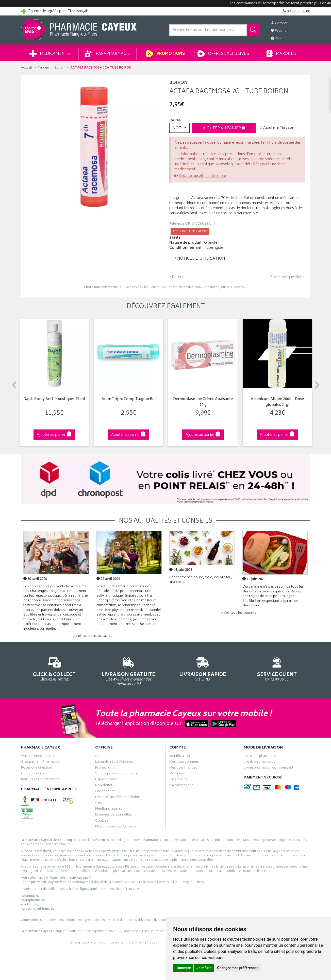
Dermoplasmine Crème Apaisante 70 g (203, 402)
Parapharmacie (108, 54)
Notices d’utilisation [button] (199, 259)
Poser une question (37, 768)
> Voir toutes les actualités (93, 636)
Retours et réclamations (40, 780)
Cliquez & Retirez (54, 668)
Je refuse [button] (204, 968)
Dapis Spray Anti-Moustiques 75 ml (54, 399)
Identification (180, 757)
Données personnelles (114, 815)
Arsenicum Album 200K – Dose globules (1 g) (277, 402)
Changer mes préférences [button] (238, 968)
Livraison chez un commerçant (268, 768)
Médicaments (50, 54)
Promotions (165, 54)
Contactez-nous (34, 774)
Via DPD (203, 668)
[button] (179, 128)
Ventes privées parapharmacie (119, 774)
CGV (99, 804)
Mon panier (178, 774)
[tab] (237, 259)
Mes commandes (183, 768)
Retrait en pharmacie (260, 757)
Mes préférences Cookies (116, 827)
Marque (43, 68)
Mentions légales (109, 809)
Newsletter (104, 786)
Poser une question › (287, 277)
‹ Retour (176, 277)
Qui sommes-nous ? (38, 757)
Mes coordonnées (184, 762)
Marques (281, 54)
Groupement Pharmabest (41, 762)
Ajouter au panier (224, 128)
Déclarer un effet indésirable (202, 176)
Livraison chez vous (259, 762)
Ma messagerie (181, 786)
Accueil (26, 68)
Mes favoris (178, 780)
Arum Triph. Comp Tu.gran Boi (129, 399)
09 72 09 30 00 (277, 668)
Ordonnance (105, 792)
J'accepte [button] (183, 968)
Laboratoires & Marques (114, 762)
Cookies (102, 821)
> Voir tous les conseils (239, 613)
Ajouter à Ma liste (276, 128)
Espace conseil (107, 780)
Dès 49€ (129, 671)
